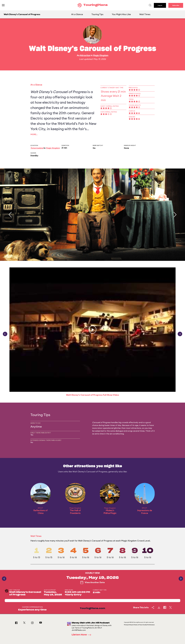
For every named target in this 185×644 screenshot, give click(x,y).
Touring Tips (97, 14)
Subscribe (176, 5)
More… (34, 134)
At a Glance (77, 14)
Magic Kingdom (101, 55)
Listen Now (82, 635)
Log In (160, 5)
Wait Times (145, 14)
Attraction (85, 55)
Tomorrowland (37, 148)
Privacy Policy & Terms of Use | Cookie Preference (139, 625)
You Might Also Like (121, 14)
